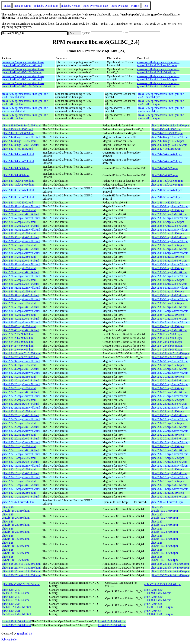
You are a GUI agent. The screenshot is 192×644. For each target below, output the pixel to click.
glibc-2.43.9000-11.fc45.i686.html (21, 125)
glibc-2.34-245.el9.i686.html (18, 342)
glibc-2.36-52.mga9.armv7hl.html (21, 276)
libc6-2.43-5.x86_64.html (16, 621)
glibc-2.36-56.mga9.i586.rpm (167, 233)
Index (7, 6)
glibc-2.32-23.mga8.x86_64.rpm (169, 415)
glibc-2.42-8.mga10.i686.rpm (167, 141)
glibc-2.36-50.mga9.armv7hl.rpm (170, 299)
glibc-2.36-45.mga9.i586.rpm (167, 326)
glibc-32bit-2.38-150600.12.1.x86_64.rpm (158, 605)
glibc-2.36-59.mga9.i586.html (19, 210)
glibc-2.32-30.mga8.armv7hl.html (21, 373)
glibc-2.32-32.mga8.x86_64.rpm (169, 369)
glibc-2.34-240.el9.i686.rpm (167, 350)
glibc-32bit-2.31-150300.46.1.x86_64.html (16, 612)
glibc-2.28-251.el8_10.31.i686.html (16, 509)
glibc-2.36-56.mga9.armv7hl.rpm (170, 230)
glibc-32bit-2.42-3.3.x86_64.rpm (163, 584)
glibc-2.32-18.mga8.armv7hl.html (21, 442)
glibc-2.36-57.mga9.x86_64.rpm (169, 226)
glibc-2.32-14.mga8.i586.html (19, 493)
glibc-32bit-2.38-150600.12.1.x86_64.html (16, 605)
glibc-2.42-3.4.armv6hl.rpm (167, 154)
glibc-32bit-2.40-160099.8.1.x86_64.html (16, 591)
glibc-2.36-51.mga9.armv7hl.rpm (170, 288)
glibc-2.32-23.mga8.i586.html (19, 411)
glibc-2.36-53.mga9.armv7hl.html (21, 264)
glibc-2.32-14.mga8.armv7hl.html (21, 489)
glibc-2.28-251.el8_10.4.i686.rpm (170, 568)
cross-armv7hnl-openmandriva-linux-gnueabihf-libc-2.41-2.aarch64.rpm (158, 78)
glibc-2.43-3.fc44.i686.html (17, 129)
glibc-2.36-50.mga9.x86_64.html (21, 307)
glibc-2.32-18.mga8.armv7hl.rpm (170, 442)
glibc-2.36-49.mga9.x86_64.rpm (169, 319)
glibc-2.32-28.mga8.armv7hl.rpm (170, 384)
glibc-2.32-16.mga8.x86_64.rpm (169, 473)
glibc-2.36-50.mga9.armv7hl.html (21, 299)
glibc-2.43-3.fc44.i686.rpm (166, 129)
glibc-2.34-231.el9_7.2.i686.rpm (169, 357)
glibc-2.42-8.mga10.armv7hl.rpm (170, 137)
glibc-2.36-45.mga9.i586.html (19, 326)
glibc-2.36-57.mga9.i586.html (19, 222)
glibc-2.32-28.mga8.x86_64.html (21, 392)
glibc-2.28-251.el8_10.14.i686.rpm (164, 544)
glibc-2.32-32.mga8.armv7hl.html (21, 361)
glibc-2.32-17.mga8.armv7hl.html (21, 454)
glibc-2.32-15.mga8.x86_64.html (21, 485)
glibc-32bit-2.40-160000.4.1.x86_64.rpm (158, 598)
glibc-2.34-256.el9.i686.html (18, 338)
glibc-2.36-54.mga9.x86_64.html (21, 261)
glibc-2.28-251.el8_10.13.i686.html (16, 551)
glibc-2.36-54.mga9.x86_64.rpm (169, 261)
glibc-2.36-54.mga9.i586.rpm (167, 257)
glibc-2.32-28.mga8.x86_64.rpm (169, 392)
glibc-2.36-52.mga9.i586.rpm (167, 280)
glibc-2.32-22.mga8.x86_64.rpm (169, 427)
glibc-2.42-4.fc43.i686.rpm (166, 149)
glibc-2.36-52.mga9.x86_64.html (21, 284)
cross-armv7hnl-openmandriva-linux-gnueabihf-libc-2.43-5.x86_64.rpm (158, 71)
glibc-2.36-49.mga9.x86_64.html (21, 319)
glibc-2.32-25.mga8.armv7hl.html (21, 396)
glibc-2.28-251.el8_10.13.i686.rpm (164, 551)
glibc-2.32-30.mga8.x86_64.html (21, 380)
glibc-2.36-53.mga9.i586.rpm (167, 268)
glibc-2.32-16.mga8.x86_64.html (21, 473)
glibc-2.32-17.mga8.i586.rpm (167, 458)
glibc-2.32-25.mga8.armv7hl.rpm (170, 396)
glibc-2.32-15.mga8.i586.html (19, 481)
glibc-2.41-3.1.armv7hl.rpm (167, 197)
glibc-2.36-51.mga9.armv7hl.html (21, 288)
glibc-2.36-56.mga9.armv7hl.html (21, 230)
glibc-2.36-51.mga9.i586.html (19, 291)
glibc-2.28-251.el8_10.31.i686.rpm (164, 509)
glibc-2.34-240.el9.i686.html (18, 350)
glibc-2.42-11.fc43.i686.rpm (167, 133)
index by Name (119, 6)
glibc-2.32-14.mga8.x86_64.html (21, 497)
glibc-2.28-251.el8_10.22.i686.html (16, 530)
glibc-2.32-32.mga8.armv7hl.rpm (170, 361)
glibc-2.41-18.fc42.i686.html (18, 181)
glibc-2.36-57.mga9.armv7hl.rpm (170, 218)
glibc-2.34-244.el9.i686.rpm (167, 346)
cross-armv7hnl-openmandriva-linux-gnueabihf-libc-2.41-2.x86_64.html (23, 85)
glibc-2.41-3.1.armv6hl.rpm (167, 190)
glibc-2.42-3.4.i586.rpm (164, 168)
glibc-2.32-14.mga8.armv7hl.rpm (170, 489)
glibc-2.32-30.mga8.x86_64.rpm (169, 380)
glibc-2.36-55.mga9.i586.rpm (167, 245)
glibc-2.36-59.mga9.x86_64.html (21, 214)
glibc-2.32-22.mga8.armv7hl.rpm (170, 419)
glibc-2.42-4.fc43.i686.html (17, 149)
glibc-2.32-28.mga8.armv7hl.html (21, 384)
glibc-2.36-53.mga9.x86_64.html (21, 272)
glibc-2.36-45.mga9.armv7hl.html (21, 322)
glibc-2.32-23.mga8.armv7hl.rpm (170, 408)
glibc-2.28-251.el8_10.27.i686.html (16, 516)
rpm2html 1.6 (25, 634)
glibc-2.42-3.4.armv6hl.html (18, 154)
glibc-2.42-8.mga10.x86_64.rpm (169, 145)
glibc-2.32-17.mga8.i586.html (19, 458)
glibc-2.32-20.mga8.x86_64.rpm (169, 439)
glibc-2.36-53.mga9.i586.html (19, 268)
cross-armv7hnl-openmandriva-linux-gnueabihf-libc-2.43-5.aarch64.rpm (158, 64)
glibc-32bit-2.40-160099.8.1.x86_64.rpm (158, 591)
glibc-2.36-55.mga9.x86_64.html (21, 249)
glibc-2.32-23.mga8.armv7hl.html (21, 408)
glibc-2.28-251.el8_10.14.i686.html (16, 544)
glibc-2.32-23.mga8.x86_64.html (21, 415)
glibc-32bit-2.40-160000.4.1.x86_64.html (16, 598)
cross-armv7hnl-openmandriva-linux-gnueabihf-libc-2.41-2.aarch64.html (23, 78)
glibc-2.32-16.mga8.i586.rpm (167, 469)
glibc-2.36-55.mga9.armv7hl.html (21, 241)
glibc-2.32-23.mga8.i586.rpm (167, 411)
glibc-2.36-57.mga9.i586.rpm (167, 222)
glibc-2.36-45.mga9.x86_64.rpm (169, 330)
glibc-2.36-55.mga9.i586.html (19, 245)
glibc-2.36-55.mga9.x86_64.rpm (169, 249)
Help (145, 6)
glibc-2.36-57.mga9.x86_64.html (21, 226)
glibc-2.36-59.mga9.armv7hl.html (21, 206)
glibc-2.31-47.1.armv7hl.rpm (167, 502)
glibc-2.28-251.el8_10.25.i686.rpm (164, 523)
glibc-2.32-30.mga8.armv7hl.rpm (170, 373)
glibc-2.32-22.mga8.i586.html (19, 423)
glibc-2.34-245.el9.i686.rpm (167, 342)
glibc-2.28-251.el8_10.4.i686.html (21, 568)
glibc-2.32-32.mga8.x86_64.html (21, 369)
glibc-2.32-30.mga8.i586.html (19, 377)
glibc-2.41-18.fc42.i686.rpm (167, 181)
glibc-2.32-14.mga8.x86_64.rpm (169, 497)
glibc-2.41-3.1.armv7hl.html (18, 197)
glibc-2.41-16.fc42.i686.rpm (167, 185)
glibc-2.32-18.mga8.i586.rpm (167, 446)
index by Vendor (71, 6)
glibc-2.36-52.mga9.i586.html (19, 280)
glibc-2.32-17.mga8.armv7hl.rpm (170, 454)
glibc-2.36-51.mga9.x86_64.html (21, 295)
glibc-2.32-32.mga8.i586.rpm (167, 365)
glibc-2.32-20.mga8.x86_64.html (21, 439)
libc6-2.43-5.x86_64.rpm (112, 621)
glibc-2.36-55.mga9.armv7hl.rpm (170, 241)
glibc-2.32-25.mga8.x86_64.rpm (169, 404)
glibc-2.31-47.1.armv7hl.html (19, 502)
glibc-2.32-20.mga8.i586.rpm (167, 435)
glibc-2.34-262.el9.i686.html (18, 334)
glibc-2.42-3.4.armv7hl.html (18, 161)
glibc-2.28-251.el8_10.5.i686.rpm (170, 564)
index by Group (22, 6)
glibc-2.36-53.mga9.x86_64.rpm (169, 272)
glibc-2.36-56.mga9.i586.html (19, 233)
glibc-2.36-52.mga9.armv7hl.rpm (170, 276)
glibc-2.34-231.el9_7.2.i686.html (21, 357)
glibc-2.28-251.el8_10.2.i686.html (21, 571)
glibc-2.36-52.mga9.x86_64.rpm (169, 284)
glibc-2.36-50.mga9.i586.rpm (167, 303)
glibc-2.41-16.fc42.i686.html (18, 185)
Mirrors (135, 6)
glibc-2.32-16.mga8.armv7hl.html (21, 466)
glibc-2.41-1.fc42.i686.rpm (166, 203)
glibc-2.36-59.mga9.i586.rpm (167, 210)
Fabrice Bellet (9, 640)
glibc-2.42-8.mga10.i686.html (19, 141)
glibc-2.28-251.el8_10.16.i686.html (16, 537)
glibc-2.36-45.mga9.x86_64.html (21, 330)
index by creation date (95, 6)
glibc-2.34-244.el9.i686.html (18, 346)
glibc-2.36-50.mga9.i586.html (19, 303)
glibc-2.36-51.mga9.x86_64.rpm (169, 295)
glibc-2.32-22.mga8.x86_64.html (21, 427)
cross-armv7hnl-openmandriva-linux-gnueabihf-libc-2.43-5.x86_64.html (23, 71)
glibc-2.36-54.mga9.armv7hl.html (21, 253)
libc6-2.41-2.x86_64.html (16, 625)
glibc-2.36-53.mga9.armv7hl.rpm (170, 264)
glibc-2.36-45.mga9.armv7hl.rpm (170, 322)
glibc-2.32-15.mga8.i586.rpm (167, 481)
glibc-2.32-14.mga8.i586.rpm (167, 493)
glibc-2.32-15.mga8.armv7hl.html (21, 477)
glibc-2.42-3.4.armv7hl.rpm (167, 161)
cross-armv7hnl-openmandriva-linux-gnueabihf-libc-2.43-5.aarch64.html (23, 64)
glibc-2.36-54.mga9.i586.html (19, 257)
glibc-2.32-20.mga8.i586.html (19, 435)
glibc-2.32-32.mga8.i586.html (19, 365)
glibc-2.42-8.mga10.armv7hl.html (21, 137)
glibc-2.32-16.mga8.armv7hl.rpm (170, 466)
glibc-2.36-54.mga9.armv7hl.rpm (170, 253)
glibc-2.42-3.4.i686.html (16, 175)
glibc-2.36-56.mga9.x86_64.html (21, 237)
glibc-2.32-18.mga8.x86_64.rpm (169, 450)
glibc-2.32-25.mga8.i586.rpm (167, 400)
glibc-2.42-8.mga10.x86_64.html (21, 145)
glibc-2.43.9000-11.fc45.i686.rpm (170, 125)
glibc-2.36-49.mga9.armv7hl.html (21, 311)
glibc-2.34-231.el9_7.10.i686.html (21, 353)
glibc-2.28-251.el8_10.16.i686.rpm (164, 537)
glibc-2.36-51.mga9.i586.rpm (167, 291)
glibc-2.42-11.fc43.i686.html (18, 133)
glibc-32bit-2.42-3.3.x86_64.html (21, 584)
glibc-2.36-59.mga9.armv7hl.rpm (170, 206)
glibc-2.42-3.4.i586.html (16, 168)
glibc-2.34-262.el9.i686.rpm (167, 334)
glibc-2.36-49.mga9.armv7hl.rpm (170, 311)
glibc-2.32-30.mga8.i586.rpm (167, 377)
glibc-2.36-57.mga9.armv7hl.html (21, 218)
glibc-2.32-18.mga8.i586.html (19, 446)
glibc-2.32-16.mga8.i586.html (19, 469)
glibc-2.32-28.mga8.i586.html (19, 388)
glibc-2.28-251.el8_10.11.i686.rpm (164, 558)
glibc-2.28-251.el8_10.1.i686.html (21, 575)
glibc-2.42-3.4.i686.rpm (164, 175)
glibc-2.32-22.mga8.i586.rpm (167, 423)
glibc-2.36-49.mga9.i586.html (19, 315)
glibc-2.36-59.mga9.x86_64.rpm (169, 214)
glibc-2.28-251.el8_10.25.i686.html (16, 523)
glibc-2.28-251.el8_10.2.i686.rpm (170, 571)
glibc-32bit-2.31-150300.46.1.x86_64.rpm (158, 612)
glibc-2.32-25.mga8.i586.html (19, 400)
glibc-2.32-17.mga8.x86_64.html (21, 462)
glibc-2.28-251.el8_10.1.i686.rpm (170, 575)
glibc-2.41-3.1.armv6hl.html (18, 190)
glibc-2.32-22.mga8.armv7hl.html (21, 419)
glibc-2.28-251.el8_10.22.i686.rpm (164, 530)
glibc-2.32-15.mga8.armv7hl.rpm (170, 477)
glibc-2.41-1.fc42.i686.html (17, 203)
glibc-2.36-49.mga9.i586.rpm (167, 315)
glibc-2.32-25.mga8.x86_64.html (21, 404)
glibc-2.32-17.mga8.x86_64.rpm (169, 462)
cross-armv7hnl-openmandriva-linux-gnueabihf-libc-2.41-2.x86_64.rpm (158, 85)
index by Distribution (46, 6)
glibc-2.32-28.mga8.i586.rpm (167, 388)
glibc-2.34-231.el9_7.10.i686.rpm (170, 353)
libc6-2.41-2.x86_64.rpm (112, 625)
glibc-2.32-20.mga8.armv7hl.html (21, 431)
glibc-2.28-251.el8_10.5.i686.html (21, 564)
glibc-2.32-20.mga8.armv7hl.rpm (170, 431)
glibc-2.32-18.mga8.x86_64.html (21, 450)
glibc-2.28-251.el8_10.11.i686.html (16, 558)
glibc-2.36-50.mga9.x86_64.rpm (169, 307)
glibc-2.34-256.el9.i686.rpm (167, 338)
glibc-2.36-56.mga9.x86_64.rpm (169, 237)
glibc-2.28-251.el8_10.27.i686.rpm (164, 516)
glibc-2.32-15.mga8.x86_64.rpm (169, 485)
